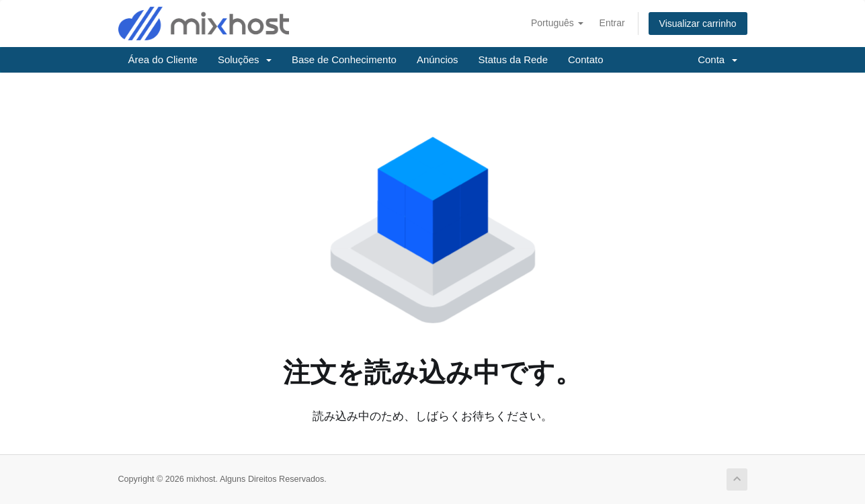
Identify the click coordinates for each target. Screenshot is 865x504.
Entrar (612, 23)
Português (557, 23)
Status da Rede (513, 59)
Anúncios (438, 59)
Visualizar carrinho (698, 24)
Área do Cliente (163, 59)
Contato (586, 59)
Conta (717, 59)
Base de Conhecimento (344, 59)
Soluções (245, 59)
